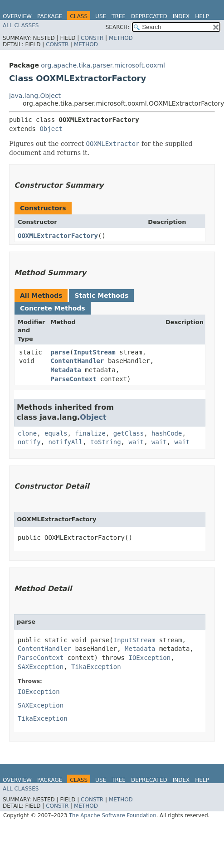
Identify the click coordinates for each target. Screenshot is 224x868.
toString (105, 442)
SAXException (41, 667)
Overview (17, 16)
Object (51, 129)
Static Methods (101, 296)
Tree (119, 16)
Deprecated (149, 16)
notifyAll (65, 442)
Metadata (66, 370)
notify (29, 442)
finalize (90, 433)
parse (60, 352)
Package (50, 16)
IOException (149, 658)
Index (181, 16)
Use (101, 16)
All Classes (21, 25)
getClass (129, 433)
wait (136, 442)
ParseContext (73, 379)
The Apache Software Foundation (113, 815)
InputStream (95, 352)
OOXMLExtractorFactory (58, 236)
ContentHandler (77, 361)
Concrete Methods (53, 308)
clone (27, 433)
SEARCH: (118, 27)
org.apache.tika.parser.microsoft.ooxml (103, 65)
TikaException (96, 667)
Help (202, 16)
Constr (92, 38)
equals (56, 433)
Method (121, 38)
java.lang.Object (35, 96)
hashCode (167, 433)
